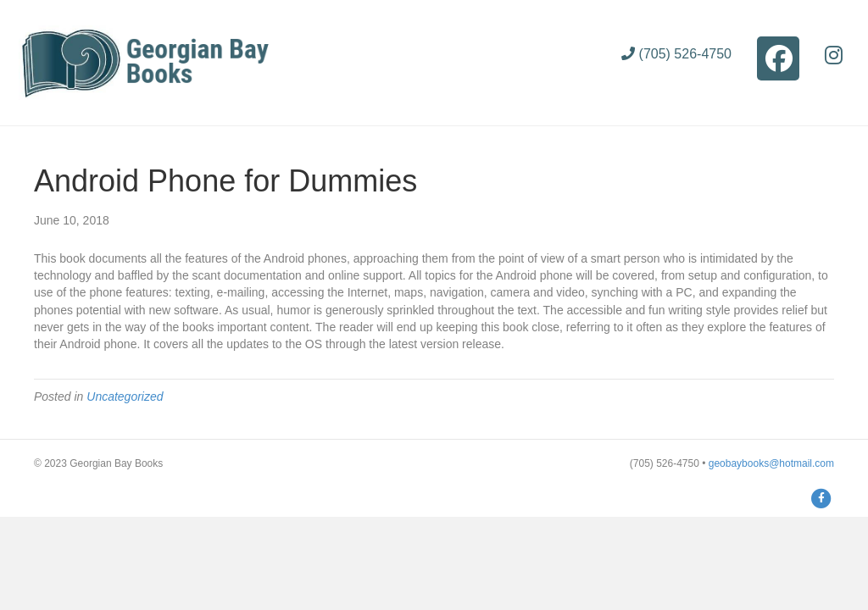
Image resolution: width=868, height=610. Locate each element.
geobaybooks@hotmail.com (771, 463)
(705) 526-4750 (676, 54)
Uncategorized (125, 396)
